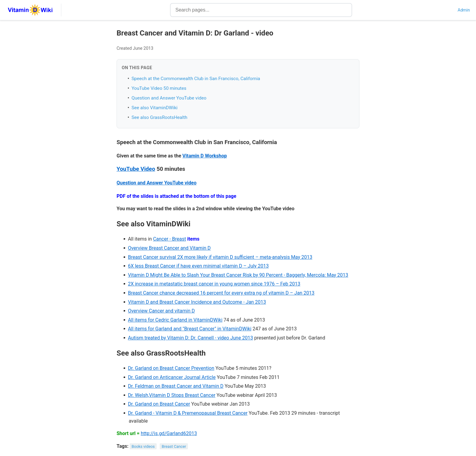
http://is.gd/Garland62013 (169, 433)
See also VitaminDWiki (155, 108)
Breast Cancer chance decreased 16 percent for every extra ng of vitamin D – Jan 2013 (221, 293)
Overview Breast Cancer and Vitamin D (169, 248)
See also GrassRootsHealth (159, 117)
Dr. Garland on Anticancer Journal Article (172, 377)
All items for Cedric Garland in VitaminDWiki (175, 320)
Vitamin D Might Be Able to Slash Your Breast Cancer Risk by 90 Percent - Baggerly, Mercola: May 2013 (238, 275)
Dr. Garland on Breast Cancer (159, 404)
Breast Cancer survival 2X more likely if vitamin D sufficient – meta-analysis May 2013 (220, 257)
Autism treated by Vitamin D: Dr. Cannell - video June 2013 (190, 338)
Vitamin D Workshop (205, 156)
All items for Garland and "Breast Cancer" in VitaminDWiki (190, 329)
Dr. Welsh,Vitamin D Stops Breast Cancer (172, 395)
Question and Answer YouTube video (169, 98)
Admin (464, 10)
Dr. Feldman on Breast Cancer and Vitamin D (176, 386)
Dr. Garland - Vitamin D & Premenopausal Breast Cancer (188, 413)
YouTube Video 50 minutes (159, 88)
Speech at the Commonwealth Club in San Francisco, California (196, 79)
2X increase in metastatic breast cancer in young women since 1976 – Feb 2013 (214, 284)
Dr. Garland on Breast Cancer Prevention (171, 368)
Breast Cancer (174, 446)
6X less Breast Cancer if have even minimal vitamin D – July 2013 (198, 266)
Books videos (143, 446)
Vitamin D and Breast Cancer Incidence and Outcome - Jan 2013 (197, 302)
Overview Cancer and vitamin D (161, 311)
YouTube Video (136, 169)
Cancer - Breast (170, 239)
